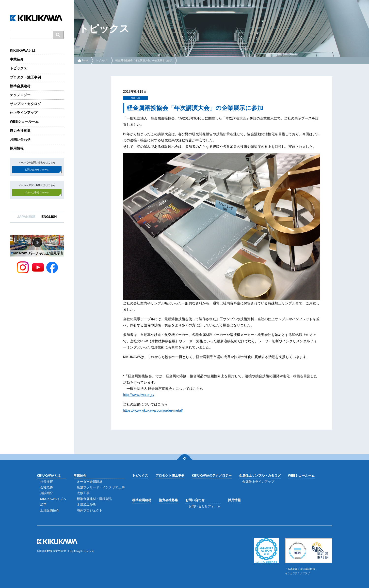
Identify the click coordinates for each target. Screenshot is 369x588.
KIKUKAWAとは (23, 50)
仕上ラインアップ (24, 113)
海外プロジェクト (90, 510)
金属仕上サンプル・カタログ (260, 475)
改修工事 (83, 493)
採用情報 (17, 148)
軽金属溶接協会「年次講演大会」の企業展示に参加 (144, 60)
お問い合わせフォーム (37, 170)
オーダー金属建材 (90, 482)
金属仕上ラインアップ (258, 482)
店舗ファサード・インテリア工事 (101, 487)
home (85, 60)
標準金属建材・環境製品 (94, 499)
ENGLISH (49, 217)
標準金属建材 (20, 86)
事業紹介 (17, 59)
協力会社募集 (20, 131)
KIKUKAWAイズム (53, 499)
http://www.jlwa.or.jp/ (139, 395)
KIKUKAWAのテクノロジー (212, 475)
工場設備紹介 (50, 510)
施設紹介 (47, 493)
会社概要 (47, 487)
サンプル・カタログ (25, 104)
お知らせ (135, 98)
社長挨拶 (47, 482)
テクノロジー (20, 95)
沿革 (43, 505)
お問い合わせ (20, 139)
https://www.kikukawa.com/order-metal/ (153, 410)
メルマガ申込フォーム (37, 192)
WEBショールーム (24, 121)
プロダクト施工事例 (25, 77)
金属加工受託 (86, 505)
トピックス (18, 68)
